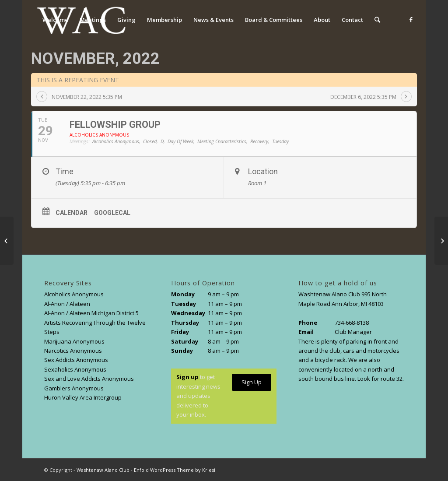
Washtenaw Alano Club (103, 470)
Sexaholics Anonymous (75, 369)
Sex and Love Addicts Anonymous (89, 379)
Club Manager (353, 332)
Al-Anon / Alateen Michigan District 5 (91, 313)
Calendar (72, 213)
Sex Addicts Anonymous (76, 360)
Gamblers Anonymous (74, 388)
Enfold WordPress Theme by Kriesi (175, 470)
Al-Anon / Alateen (67, 304)
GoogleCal (112, 213)
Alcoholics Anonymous (74, 294)
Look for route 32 (380, 379)
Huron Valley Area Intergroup (83, 397)
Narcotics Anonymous (73, 351)
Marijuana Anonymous (74, 341)
